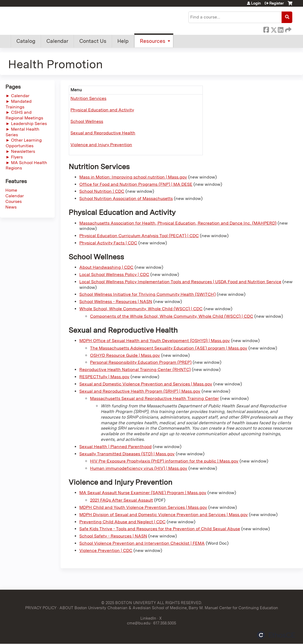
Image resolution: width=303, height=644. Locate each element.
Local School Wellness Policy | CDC (114, 274)
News (11, 207)
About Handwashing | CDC (106, 267)
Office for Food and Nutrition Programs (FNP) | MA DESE (136, 184)
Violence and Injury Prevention (101, 145)
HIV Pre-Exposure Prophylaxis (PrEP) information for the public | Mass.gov (164, 461)
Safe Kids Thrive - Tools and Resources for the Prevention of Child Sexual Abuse (160, 529)
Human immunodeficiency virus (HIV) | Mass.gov (139, 468)
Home (11, 190)
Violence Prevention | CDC (106, 550)
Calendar (57, 41)
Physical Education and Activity (102, 110)
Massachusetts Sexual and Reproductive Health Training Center (154, 398)
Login (256, 3)
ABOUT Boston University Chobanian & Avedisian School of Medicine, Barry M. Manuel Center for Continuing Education (169, 608)
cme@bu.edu (139, 623)
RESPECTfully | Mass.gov (104, 377)
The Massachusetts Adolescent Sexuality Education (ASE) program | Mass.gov (169, 348)
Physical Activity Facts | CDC (108, 243)
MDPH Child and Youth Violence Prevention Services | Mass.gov (143, 507)
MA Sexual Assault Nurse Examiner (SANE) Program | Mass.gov (143, 493)
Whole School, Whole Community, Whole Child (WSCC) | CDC (141, 309)
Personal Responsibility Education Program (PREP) (141, 362)
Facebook (266, 29)
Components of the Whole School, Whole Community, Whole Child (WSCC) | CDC (172, 316)
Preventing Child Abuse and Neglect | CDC (122, 522)
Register (276, 3)
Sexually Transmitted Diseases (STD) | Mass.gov (127, 454)
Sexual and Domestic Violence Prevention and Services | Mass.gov (146, 384)
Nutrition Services (88, 98)
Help (123, 41)
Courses (14, 201)
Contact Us (93, 41)
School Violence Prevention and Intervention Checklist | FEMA (142, 543)
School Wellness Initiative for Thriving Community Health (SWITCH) (147, 294)
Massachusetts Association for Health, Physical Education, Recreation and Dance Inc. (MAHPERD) (178, 223)
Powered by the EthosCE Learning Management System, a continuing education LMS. (276, 635)
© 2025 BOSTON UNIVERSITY (129, 603)
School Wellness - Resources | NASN (116, 302)
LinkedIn (280, 29)
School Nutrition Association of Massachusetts (126, 198)
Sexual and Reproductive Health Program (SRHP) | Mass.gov (140, 391)
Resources (153, 41)
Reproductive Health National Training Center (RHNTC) (135, 370)
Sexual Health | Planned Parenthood (115, 447)
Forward (288, 29)
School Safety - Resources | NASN (113, 536)
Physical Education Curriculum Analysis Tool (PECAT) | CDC (139, 236)
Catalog (26, 41)
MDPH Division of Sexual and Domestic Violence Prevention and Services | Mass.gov (164, 515)
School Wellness (87, 121)
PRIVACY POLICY (41, 608)
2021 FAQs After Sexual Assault (121, 500)
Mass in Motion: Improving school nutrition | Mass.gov (133, 177)
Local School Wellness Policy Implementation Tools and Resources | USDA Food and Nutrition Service (180, 282)
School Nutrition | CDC (102, 191)
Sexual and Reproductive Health (103, 133)
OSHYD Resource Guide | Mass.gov (125, 355)
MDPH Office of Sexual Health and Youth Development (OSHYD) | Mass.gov (155, 341)
